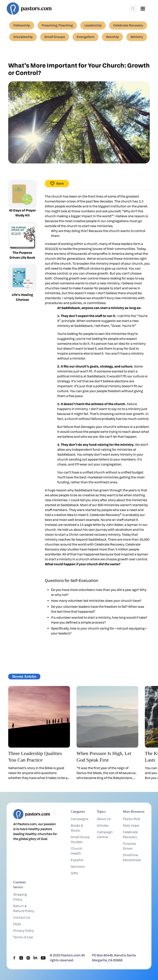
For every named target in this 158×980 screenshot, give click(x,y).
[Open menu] (143, 9)
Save (57, 183)
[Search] (133, 9)
